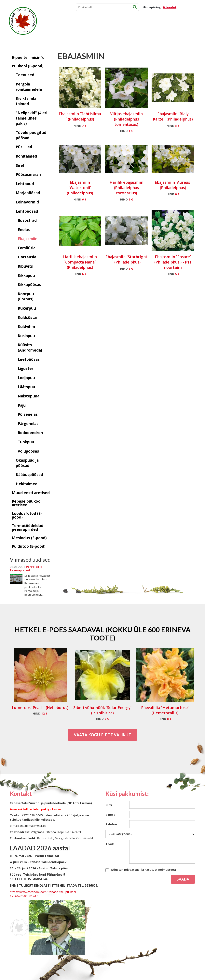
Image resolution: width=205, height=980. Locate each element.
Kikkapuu (26, 276)
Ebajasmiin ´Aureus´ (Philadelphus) (173, 185)
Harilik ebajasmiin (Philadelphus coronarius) (126, 188)
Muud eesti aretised (31, 493)
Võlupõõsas (28, 451)
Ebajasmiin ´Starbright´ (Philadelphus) (126, 259)
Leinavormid (27, 202)
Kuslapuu (26, 336)
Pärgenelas (28, 424)
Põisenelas (28, 414)
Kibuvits (25, 266)
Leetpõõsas (29, 359)
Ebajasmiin (28, 239)
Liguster (26, 368)
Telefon (111, 824)
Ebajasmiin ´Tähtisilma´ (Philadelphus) (80, 116)
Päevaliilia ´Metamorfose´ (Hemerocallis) (165, 710)
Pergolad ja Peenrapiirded (26, 568)
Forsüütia (27, 248)
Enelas (24, 230)
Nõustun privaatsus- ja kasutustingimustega (143, 870)
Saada (183, 879)
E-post (110, 815)
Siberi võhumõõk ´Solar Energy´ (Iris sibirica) (102, 710)
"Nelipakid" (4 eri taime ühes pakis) (32, 118)
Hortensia (27, 257)
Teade (110, 844)
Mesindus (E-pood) (29, 538)
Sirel (20, 165)
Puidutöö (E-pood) (29, 546)
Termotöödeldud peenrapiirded (28, 528)
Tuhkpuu (26, 442)
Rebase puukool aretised (27, 503)
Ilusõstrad (27, 220)
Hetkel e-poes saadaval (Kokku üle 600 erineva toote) (103, 634)
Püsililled (24, 147)
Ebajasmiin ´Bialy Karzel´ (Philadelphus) (173, 116)
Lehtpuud (25, 184)
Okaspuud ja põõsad (27, 463)
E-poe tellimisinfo (28, 58)
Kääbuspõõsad (29, 475)
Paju (22, 405)
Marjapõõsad (28, 193)
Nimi (109, 805)
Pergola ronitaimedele (29, 87)
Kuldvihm (26, 327)
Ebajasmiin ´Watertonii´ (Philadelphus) (80, 188)
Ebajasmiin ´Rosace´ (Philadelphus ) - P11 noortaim (173, 262)
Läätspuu (26, 387)
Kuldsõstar (28, 317)
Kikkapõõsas (29, 285)
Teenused (25, 75)
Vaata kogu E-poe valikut (102, 735)
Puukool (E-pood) (28, 66)
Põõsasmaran (28, 174)
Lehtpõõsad (27, 211)
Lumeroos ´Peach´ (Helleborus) (40, 708)
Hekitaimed (27, 484)
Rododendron (30, 433)
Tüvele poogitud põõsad (31, 135)
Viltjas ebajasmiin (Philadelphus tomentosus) (126, 119)
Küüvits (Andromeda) (30, 348)
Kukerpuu (27, 308)
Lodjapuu (26, 378)
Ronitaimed (26, 156)
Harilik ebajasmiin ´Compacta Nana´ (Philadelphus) (80, 262)
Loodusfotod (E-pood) (27, 515)
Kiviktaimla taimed (26, 101)
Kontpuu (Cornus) (26, 297)
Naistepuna (29, 396)
